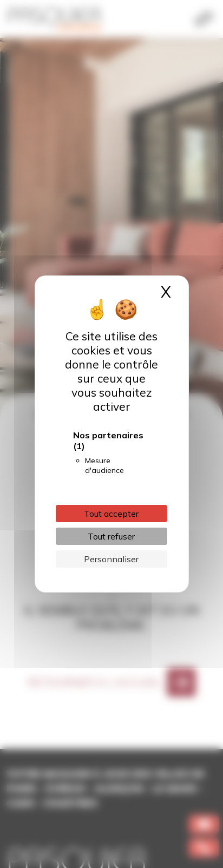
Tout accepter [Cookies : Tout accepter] (111, 514)
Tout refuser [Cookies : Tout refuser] (111, 536)
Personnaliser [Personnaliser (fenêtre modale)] (111, 559)
